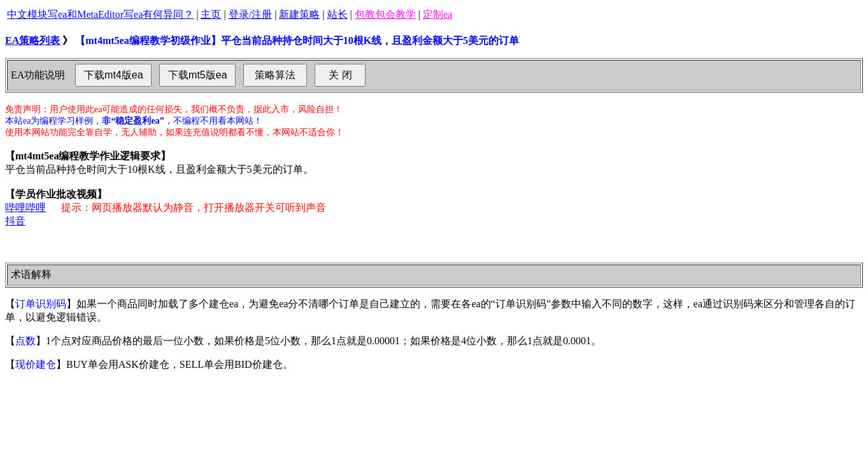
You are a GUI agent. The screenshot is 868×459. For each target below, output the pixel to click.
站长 (338, 14)
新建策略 (299, 14)
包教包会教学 (385, 14)
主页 (211, 14)
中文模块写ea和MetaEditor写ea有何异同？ (100, 14)
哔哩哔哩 (25, 208)
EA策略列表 (32, 40)
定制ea (438, 14)
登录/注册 (250, 14)
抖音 (15, 221)
